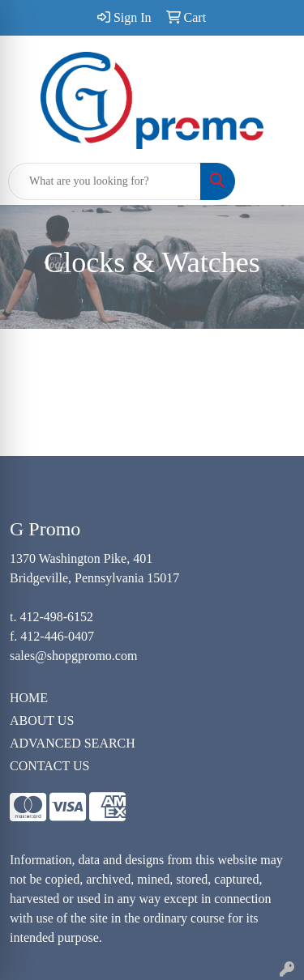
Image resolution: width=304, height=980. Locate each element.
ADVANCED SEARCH (73, 743)
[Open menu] (272, 181)
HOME (29, 698)
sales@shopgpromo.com (73, 656)
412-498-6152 (56, 617)
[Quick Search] (105, 181)
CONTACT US (49, 766)
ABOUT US (42, 720)
